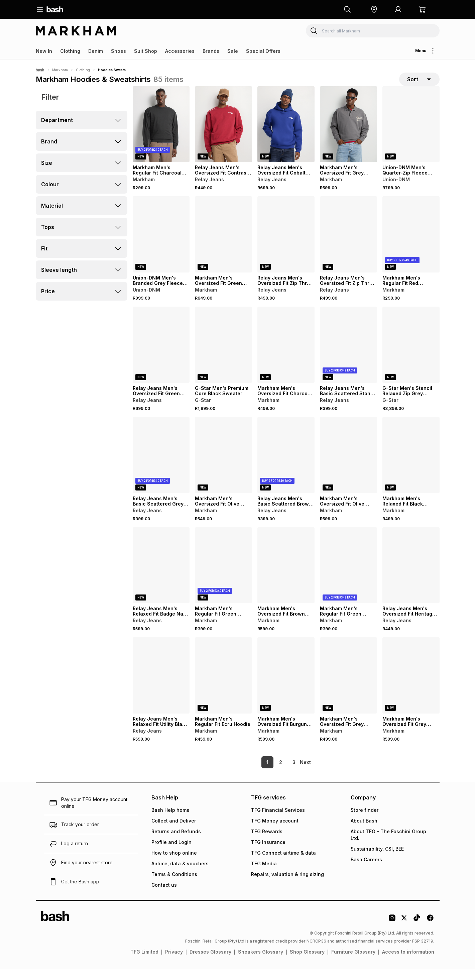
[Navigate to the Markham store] (76, 31)
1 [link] (256, 773)
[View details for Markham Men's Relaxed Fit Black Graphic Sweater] (411, 465)
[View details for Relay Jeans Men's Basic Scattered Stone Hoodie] (348, 355)
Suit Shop (146, 51)
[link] (306, 773)
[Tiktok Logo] (417, 931)
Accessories (180, 51)
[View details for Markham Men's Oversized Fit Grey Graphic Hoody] (411, 686)
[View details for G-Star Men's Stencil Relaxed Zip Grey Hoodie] (411, 355)
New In (44, 51)
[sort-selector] (419, 85)
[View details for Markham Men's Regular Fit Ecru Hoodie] (223, 686)
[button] (374, 9)
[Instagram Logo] (392, 931)
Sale (233, 51)
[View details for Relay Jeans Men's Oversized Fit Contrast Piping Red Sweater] (223, 135)
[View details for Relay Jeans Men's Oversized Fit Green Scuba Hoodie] (161, 355)
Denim (96, 51)
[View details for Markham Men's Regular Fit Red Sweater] (411, 245)
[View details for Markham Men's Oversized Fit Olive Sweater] (223, 465)
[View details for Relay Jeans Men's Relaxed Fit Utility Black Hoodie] (161, 686)
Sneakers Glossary (261, 962)
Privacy (174, 962)
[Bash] (40, 70)
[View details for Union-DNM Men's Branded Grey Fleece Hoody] (161, 245)
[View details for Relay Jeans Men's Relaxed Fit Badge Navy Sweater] (161, 576)
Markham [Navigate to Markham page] (60, 70)
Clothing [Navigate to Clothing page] (83, 70)
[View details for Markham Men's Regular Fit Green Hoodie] (223, 576)
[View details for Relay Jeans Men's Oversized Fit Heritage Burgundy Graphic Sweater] (411, 576)
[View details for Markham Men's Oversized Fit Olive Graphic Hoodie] (348, 465)
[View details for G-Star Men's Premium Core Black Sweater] (223, 355)
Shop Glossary (307, 962)
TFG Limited (144, 962)
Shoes (118, 51)
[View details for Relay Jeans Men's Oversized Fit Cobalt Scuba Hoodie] (286, 135)
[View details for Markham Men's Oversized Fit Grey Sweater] (348, 135)
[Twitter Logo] (404, 931)
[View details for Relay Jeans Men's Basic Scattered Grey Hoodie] (161, 465)
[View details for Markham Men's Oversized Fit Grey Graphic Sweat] (348, 686)
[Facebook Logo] (430, 931)
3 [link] (283, 773)
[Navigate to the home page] (55, 9)
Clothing (70, 51)
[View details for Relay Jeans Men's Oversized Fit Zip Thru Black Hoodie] (348, 245)
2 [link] (269, 773)
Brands (211, 51)
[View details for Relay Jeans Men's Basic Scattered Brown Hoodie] (286, 465)
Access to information (408, 962)
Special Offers (263, 51)
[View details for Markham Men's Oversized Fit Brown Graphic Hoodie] (286, 576)
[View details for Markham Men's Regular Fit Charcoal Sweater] (161, 135)
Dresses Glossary (210, 962)
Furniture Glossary (353, 962)
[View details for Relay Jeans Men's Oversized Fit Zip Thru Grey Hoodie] (286, 245)
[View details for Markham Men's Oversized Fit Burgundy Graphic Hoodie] (286, 686)
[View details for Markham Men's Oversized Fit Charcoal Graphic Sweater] (286, 355)
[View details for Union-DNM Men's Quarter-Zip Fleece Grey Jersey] (411, 135)
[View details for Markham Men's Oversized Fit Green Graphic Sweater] (223, 245)
